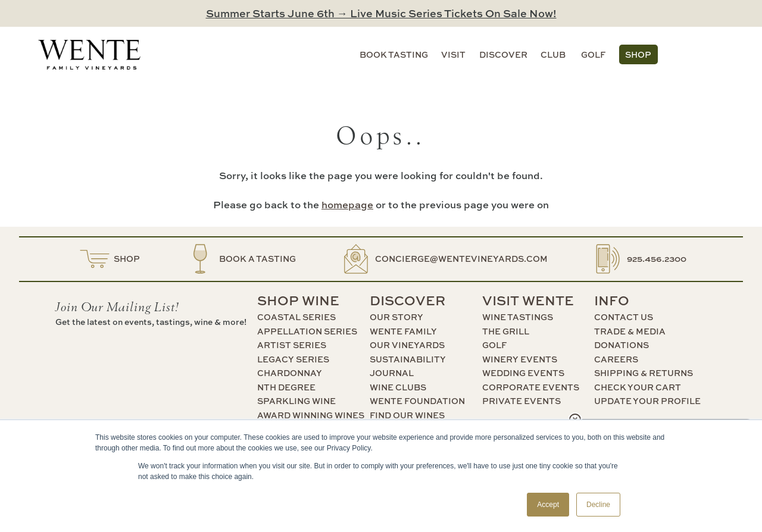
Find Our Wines (407, 415)
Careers (616, 359)
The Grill (506, 331)
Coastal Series (296, 317)
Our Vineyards (407, 345)
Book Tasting (394, 54)
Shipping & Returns (644, 373)
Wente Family (403, 331)
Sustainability (408, 359)
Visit (453, 54)
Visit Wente (528, 301)
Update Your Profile (647, 401)
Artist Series (292, 345)
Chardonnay (290, 373)
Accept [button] (548, 505)
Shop (638, 54)
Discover (503, 54)
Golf (593, 54)
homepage (347, 204)
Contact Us (624, 317)
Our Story (396, 317)
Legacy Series (293, 359)
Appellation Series (307, 331)
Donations (622, 345)
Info (612, 301)
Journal (392, 373)
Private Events (521, 401)
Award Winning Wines (311, 415)
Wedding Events (523, 373)
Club (553, 54)
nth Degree (286, 387)
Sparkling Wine (296, 401)
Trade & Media (630, 331)
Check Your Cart (638, 387)
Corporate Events (531, 387)
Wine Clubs (398, 387)
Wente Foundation (417, 401)
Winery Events (520, 359)
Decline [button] (598, 505)
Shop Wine (298, 301)
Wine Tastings (518, 317)
